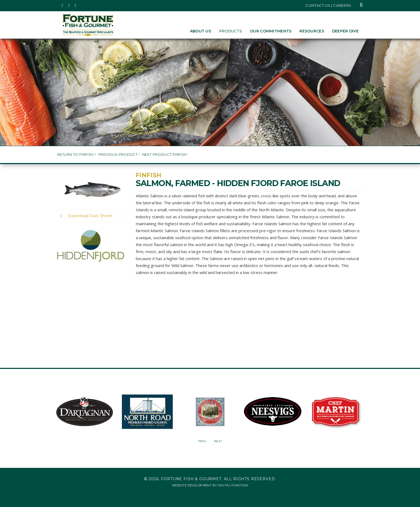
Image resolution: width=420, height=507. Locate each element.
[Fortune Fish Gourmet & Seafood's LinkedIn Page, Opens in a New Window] (76, 5)
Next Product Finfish (165, 155)
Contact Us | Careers (328, 5)
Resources (312, 31)
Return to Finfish (76, 155)
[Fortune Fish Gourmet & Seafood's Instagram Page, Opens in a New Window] (69, 5)
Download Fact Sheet (90, 216)
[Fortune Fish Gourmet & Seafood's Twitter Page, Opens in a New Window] (63, 5)
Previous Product (118, 155)
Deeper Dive (345, 31)
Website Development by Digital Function (210, 485)
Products (230, 31)
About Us (200, 31)
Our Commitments (271, 31)
